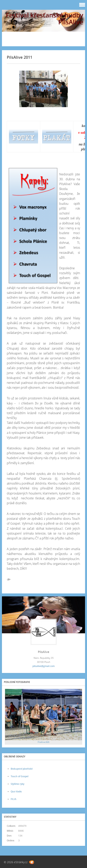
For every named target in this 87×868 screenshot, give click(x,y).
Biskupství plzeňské (22, 769)
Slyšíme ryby (17, 784)
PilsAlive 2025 (43, 742)
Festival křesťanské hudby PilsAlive (44, 18)
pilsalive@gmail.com (43, 666)
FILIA (13, 799)
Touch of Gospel (20, 776)
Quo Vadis (16, 791)
